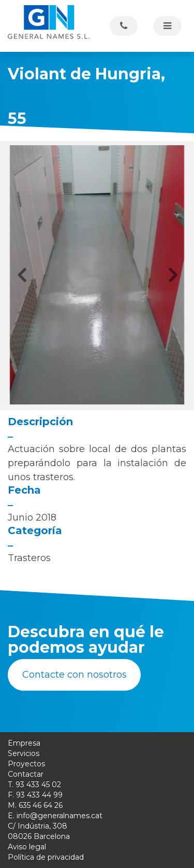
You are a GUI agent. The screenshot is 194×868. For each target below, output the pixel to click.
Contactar (26, 774)
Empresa (24, 743)
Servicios (24, 753)
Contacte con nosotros (74, 675)
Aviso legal (27, 847)
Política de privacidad (46, 857)
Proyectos (26, 764)
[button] (21, 275)
